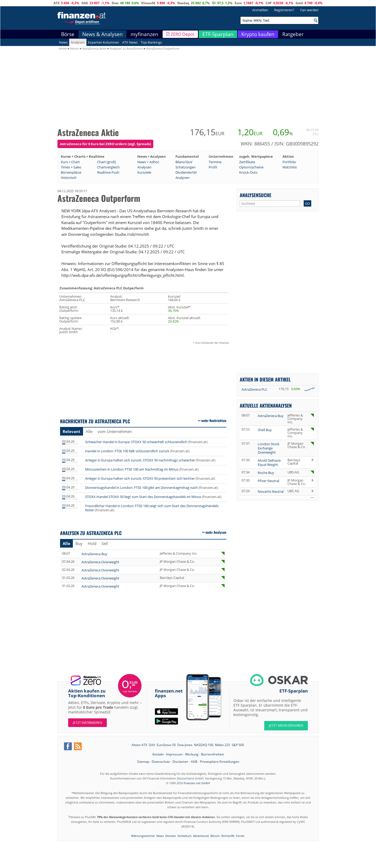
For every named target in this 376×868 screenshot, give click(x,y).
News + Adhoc (148, 162)
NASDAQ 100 (204, 745)
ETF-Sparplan (218, 34)
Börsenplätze (71, 172)
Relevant (72, 431)
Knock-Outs (248, 172)
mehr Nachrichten (214, 420)
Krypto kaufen (258, 34)
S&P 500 (238, 745)
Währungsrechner (143, 836)
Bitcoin (215, 836)
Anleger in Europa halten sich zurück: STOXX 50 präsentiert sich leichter (140, 478)
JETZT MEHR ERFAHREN (286, 726)
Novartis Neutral (271, 491)
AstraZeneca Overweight (100, 562)
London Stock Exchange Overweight (269, 448)
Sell (105, 543)
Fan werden (309, 10)
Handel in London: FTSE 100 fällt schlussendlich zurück (127, 451)
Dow (115, 3)
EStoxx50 (148, 3)
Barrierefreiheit (212, 754)
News (63, 42)
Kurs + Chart (70, 162)
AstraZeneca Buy (94, 554)
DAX (85, 3)
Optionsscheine (251, 167)
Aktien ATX (139, 745)
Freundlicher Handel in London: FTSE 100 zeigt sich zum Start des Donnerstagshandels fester (152, 508)
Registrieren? (284, 10)
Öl (214, 3)
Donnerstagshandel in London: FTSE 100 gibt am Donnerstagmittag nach (141, 488)
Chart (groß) (107, 162)
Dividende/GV (186, 172)
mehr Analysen (216, 532)
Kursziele (144, 172)
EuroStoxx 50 (166, 745)
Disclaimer (180, 762)
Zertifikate (247, 162)
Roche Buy (266, 473)
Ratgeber (293, 34)
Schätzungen (186, 167)
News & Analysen (102, 34)
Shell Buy (265, 430)
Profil (213, 167)
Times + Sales (71, 167)
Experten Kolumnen (104, 42)
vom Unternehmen (115, 431)
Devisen (171, 836)
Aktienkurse (201, 836)
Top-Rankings (151, 42)
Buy (79, 543)
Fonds (240, 836)
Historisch (69, 178)
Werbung (192, 754)
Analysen (78, 42)
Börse (68, 34)
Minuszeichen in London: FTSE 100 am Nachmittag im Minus (132, 469)
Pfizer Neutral (268, 481)
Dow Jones (185, 745)
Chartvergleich (108, 167)
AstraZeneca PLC (254, 389)
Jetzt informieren (87, 723)
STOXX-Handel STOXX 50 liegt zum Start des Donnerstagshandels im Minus (143, 497)
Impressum (174, 754)
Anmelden (260, 10)
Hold (92, 543)
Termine (215, 162)
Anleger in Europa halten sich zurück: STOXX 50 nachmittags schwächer (140, 460)
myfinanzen (144, 34)
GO (307, 203)
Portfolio (289, 162)
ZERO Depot (183, 34)
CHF (269, 3)
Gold (299, 3)
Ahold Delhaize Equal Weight (269, 462)
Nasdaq (183, 3)
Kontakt (158, 754)
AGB (194, 762)
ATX (57, 3)
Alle (89, 431)
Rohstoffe (228, 836)
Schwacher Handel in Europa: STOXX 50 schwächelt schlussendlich (136, 442)
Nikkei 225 (222, 745)
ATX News (130, 42)
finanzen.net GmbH (197, 783)
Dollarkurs (184, 836)
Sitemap (143, 762)
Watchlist (290, 167)
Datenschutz (161, 762)
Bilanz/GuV (184, 162)
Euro (238, 3)
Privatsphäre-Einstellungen (220, 762)
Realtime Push (108, 172)
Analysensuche (255, 195)
